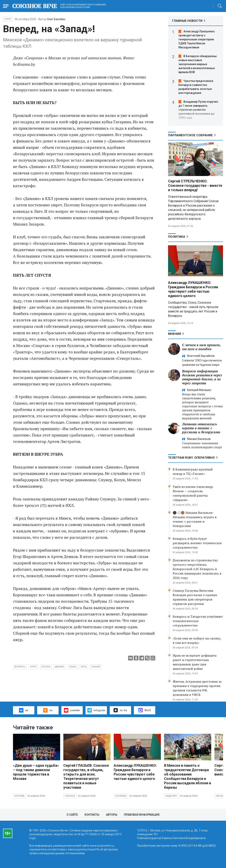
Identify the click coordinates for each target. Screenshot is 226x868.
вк (24, 710)
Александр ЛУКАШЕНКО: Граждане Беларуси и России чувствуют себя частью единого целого (193, 289)
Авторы (112, 815)
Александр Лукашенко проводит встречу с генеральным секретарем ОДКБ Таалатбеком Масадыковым (197, 39)
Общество (171, 796)
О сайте (72, 815)
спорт (33, 667)
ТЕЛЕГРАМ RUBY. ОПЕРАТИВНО (191, 458)
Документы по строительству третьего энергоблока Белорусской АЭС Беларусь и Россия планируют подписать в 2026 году (197, 569)
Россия (46, 667)
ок (48, 710)
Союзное (70, 796)
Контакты (92, 815)
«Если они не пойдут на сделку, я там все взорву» (197, 640)
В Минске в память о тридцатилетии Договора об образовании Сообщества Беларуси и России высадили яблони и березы (188, 776)
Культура (19, 796)
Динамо (60, 667)
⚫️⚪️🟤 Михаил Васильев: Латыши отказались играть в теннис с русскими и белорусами (195, 519)
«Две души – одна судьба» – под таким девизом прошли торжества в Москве (36, 772)
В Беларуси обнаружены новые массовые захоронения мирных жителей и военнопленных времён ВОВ (198, 64)
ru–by (120, 710)
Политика (177, 237)
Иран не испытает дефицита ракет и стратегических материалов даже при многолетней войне (195, 662)
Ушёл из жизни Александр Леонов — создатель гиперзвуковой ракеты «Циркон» (193, 493)
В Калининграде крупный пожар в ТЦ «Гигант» (193, 471)
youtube (72, 710)
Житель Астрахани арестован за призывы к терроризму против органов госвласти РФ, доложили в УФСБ (197, 688)
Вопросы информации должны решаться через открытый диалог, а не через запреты (202, 377)
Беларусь (20, 667)
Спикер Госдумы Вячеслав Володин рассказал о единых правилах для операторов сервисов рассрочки (195, 597)
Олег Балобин (56, 19)
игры (84, 667)
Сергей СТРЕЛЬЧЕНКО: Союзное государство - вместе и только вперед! (195, 185)
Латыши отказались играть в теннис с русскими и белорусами (201, 428)
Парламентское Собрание (190, 135)
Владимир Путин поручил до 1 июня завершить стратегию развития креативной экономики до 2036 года (198, 110)
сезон (73, 667)
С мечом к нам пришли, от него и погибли (201, 347)
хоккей (96, 667)
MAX (145, 710)
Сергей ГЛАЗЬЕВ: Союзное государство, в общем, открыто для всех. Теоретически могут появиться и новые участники (86, 776)
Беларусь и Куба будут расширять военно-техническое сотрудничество (197, 543)
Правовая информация (142, 815)
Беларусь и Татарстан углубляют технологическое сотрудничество (198, 621)
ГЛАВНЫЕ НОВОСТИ (187, 21)
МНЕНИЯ (175, 334)
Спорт (8, 19)
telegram (96, 710)
